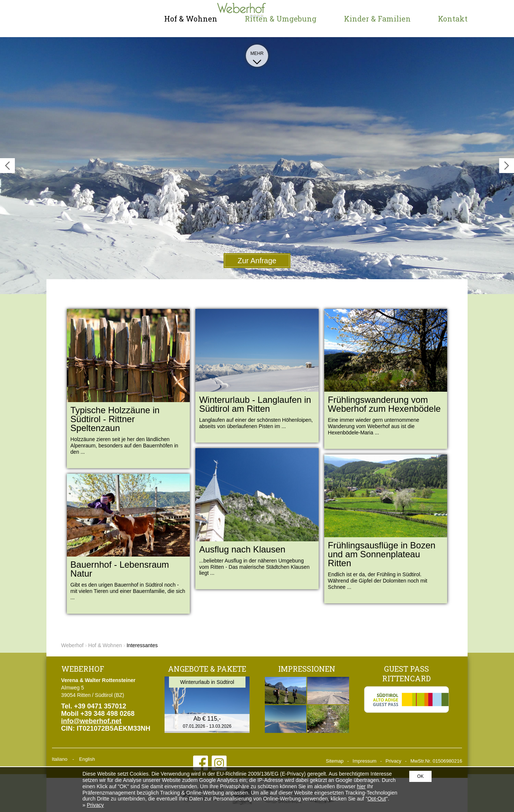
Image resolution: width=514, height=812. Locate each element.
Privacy (393, 761)
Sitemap (335, 761)
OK (420, 776)
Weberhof (72, 645)
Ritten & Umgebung (281, 19)
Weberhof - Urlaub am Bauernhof (91, 19)
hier (361, 786)
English (87, 759)
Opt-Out (377, 799)
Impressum (364, 761)
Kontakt (453, 19)
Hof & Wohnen (191, 19)
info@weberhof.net (92, 721)
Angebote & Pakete (207, 669)
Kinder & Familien (377, 19)
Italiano (60, 759)
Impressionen (307, 669)
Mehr (257, 57)
